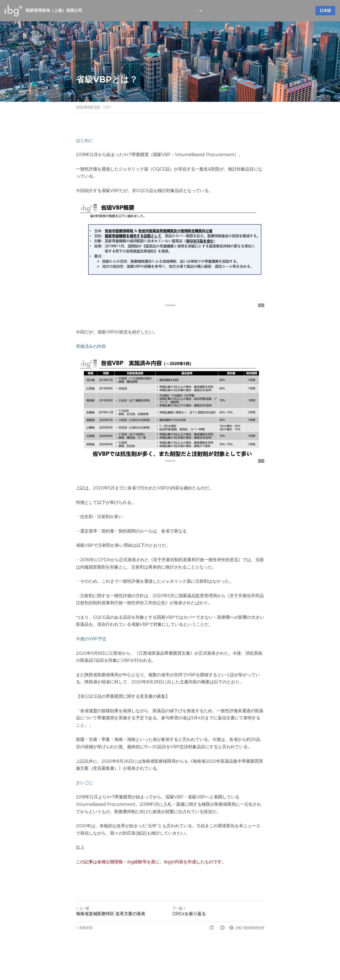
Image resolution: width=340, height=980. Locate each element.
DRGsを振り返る (189, 914)
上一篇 (83, 908)
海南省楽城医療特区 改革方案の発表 (111, 914)
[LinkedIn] (212, 928)
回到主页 (84, 928)
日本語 (325, 11)
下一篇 (179, 908)
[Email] (222, 928)
